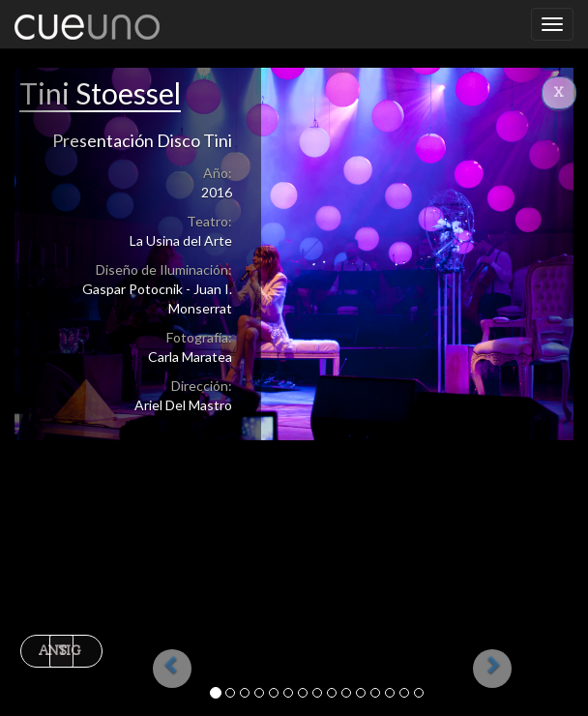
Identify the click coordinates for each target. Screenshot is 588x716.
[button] (140, 377)
